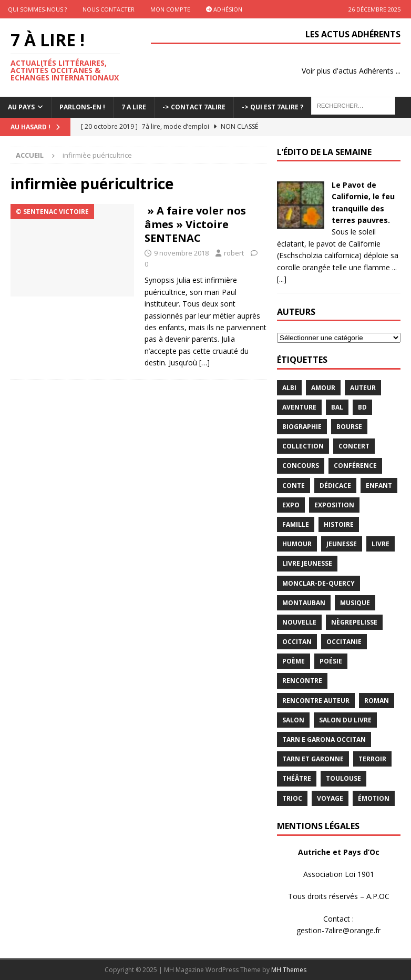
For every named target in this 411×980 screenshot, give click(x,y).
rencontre (302, 681)
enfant (379, 486)
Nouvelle (299, 622)
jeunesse (342, 544)
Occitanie (344, 642)
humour (297, 544)
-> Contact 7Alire (194, 107)
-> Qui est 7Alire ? (273, 107)
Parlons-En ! (82, 107)
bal (337, 407)
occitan (297, 642)
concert (354, 446)
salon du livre (345, 720)
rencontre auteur (316, 701)
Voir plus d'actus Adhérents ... (351, 71)
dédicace (335, 486)
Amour (323, 388)
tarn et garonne (313, 759)
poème (294, 661)
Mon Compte (170, 9)
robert (234, 253)
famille (296, 524)
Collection (303, 446)
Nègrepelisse (354, 622)
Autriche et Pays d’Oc (339, 852)
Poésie (331, 661)
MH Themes (289, 970)
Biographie (302, 427)
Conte (294, 486)
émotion (374, 798)
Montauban (304, 603)
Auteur (363, 388)
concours (301, 466)
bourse (349, 427)
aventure (299, 407)
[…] (204, 363)
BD (362, 407)
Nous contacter (109, 9)
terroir (372, 759)
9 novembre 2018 (181, 253)
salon (293, 720)
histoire (339, 524)
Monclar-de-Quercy (318, 583)
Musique (355, 603)
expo (291, 505)
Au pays (21, 107)
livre (381, 544)
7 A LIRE (134, 107)
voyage (330, 798)
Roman (377, 701)
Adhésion (224, 9)
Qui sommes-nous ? (37, 9)
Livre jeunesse (307, 563)
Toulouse (343, 778)
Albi (289, 388)
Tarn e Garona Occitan (324, 739)
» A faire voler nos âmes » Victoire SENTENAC (195, 224)
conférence (355, 466)
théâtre (297, 778)
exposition (334, 505)
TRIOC (292, 798)
